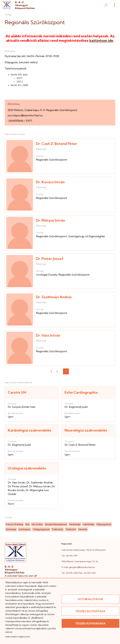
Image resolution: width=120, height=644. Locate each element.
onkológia (11, 529)
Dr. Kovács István (50, 182)
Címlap (8, 15)
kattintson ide (101, 40)
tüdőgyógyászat (41, 529)
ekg (27, 524)
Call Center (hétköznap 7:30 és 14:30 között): (84, 550)
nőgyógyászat (104, 524)
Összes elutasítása (90, 611)
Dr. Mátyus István (50, 220)
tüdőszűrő (71, 529)
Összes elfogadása (91, 623)
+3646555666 (16, 121)
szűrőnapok (24, 529)
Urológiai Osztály (47, 275)
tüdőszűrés (57, 529)
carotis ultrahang (14, 524)
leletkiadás (89, 524)
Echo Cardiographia (81, 392)
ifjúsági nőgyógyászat (56, 524)
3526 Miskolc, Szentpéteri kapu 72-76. (80, 561)
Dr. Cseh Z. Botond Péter (56, 144)
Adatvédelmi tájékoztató (18, 637)
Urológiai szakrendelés (27, 468)
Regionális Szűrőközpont (52, 160)
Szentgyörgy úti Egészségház (87, 236)
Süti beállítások (90, 599)
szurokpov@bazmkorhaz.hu (25, 115)
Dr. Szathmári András (54, 297)
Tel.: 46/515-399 (69, 556)
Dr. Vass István (48, 335)
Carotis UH (17, 392)
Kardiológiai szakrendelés (29, 430)
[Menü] (115, 5)
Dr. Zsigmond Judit (76, 407)
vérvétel (83, 529)
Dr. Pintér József (50, 259)
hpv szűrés (37, 524)
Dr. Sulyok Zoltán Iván (22, 407)
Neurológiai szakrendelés (86, 430)
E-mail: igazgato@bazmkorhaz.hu (78, 567)
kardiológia (75, 524)
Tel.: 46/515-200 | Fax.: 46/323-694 (79, 573)
